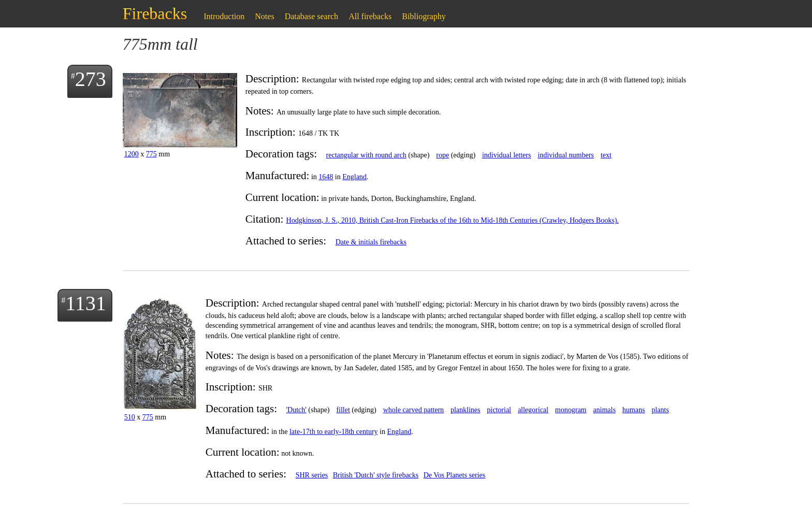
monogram (571, 410)
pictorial (499, 410)
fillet (343, 410)
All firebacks (370, 16)
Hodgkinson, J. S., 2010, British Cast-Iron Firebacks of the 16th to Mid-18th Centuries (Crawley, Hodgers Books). (453, 220)
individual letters (506, 155)
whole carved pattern (414, 410)
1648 (326, 177)
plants (660, 410)
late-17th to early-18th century (334, 432)
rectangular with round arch (366, 155)
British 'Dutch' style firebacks (376, 475)
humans (634, 410)
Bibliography (424, 16)
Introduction (224, 16)
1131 (86, 303)
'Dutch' (296, 410)
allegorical (533, 410)
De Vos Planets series (455, 475)
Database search (312, 16)
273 (91, 79)
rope (443, 155)
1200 (132, 154)
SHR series (312, 475)
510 (130, 417)
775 (151, 154)
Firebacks (155, 13)
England (354, 177)
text (606, 155)
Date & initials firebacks (371, 242)
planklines (466, 410)
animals (604, 410)
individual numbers (566, 155)
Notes (264, 16)
